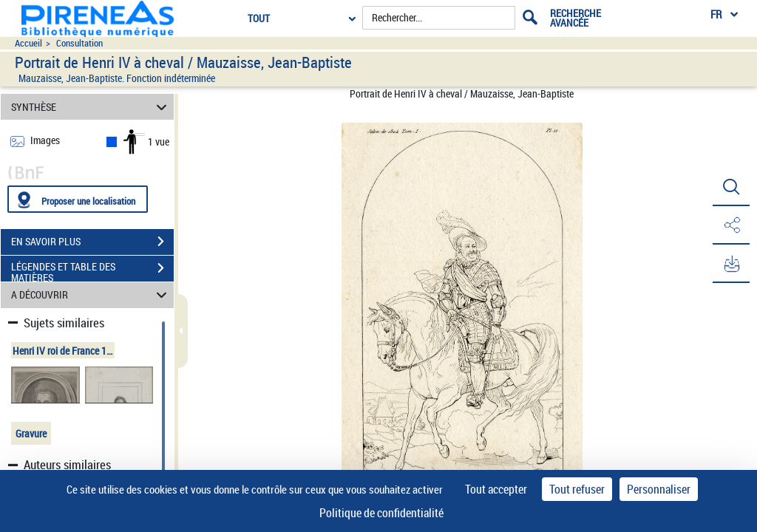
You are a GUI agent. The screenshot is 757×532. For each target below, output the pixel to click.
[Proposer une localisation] (78, 199)
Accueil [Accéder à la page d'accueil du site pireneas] (28, 43)
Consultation (79, 43)
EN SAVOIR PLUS (92, 242)
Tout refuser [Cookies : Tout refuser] (577, 489)
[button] (731, 187)
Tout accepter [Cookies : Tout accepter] (496, 489)
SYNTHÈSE (91, 107)
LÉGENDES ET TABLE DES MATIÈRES (92, 270)
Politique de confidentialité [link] (381, 513)
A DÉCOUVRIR (91, 295)
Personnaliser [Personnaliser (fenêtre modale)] (659, 489)
